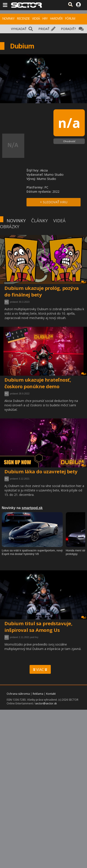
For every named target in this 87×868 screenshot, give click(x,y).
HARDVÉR (56, 18)
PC (7, 302)
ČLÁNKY (39, 221)
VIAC (40, 670)
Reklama (38, 694)
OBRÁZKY (10, 227)
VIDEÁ (36, 18)
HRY (45, 18)
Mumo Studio (54, 175)
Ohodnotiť (69, 141)
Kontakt (51, 694)
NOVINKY (8, 18)
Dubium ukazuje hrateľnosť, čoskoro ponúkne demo (38, 383)
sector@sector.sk (46, 703)
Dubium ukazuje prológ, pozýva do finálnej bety (42, 291)
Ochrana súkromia (18, 694)
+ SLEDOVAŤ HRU (54, 202)
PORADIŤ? (68, 29)
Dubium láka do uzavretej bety (41, 471)
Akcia (44, 170)
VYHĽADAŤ (19, 29)
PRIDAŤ (44, 29)
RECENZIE (23, 18)
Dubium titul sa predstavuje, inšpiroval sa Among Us (38, 627)
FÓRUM (70, 18)
